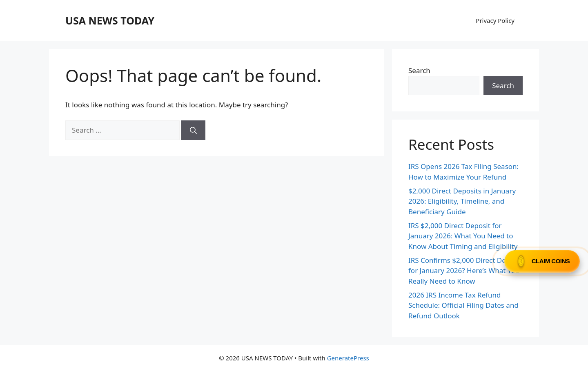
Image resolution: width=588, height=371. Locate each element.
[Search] (193, 130)
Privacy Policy (495, 20)
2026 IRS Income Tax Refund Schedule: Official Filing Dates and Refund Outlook (463, 305)
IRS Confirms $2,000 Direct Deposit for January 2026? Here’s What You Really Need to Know (465, 271)
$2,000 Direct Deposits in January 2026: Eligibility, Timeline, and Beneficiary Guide (462, 201)
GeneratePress (348, 358)
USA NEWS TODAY (110, 20)
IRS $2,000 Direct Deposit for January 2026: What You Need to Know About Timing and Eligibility (463, 236)
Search (419, 70)
